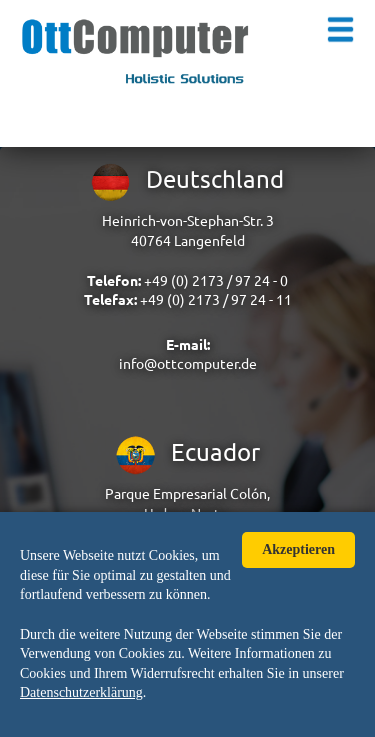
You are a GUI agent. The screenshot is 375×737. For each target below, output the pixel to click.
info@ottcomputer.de (188, 364)
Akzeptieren (298, 549)
